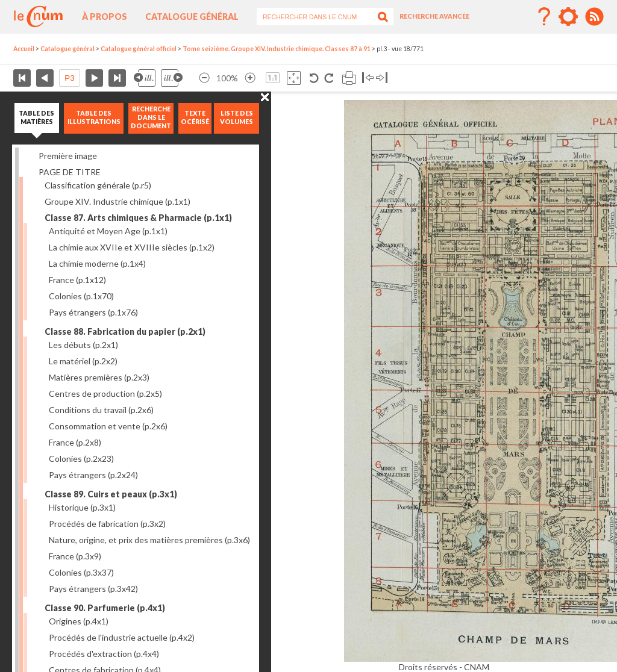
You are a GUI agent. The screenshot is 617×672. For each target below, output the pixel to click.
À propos (105, 17)
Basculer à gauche (368, 78)
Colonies (81, 296)
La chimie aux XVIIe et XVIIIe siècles (132, 247)
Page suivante (94, 78)
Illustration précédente (145, 78)
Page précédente (45, 78)
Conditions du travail (101, 410)
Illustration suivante (172, 78)
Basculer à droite (382, 78)
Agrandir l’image (250, 78)
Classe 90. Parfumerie (105, 608)
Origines (79, 621)
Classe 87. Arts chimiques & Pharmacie (138, 218)
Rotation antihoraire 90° (314, 78)
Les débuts (83, 345)
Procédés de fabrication (107, 524)
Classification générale (98, 185)
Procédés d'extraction (104, 654)
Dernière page (117, 78)
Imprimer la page (349, 78)
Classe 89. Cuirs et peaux (111, 494)
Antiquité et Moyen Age (108, 231)
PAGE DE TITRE (70, 172)
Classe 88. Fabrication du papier (125, 331)
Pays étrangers (93, 312)
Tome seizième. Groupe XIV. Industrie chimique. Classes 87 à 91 (277, 49)
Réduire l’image (204, 78)
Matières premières (99, 377)
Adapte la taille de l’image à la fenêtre (294, 78)
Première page (22, 78)
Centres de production (105, 394)
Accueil (24, 49)
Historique (82, 507)
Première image (68, 156)
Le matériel (83, 361)
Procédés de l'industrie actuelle (122, 637)
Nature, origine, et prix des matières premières (149, 540)
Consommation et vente (108, 426)
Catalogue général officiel (139, 49)
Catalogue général (192, 17)
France (77, 280)
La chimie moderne (97, 263)
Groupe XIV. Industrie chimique (117, 201)
